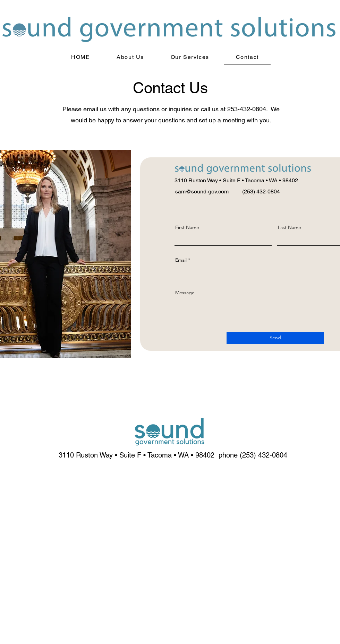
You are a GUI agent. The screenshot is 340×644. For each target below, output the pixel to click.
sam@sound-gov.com (202, 192)
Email (181, 260)
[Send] (275, 338)
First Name (187, 227)
